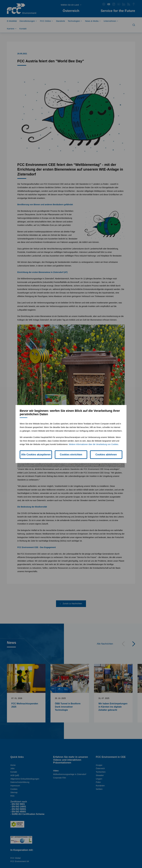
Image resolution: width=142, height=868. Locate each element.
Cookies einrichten (71, 455)
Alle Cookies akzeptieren (36, 455)
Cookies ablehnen (106, 455)
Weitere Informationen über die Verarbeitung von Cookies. (94, 444)
